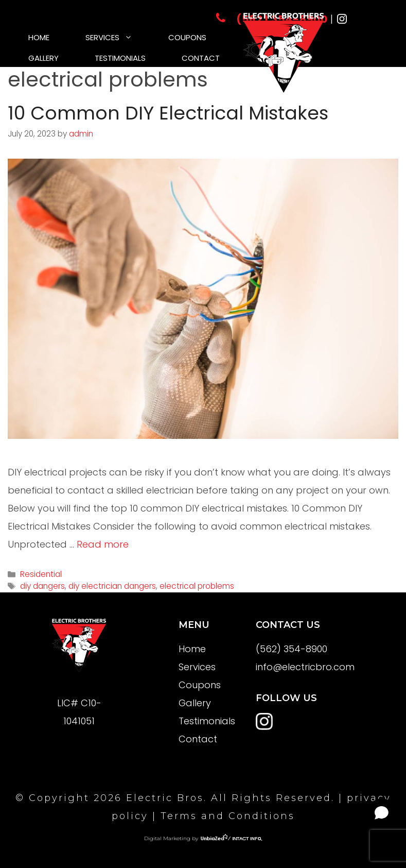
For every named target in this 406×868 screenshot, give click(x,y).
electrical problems (197, 586)
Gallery (43, 58)
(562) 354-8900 (292, 649)
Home (39, 37)
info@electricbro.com (305, 667)
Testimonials (120, 58)
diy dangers (42, 586)
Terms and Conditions (228, 816)
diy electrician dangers (112, 586)
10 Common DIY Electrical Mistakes (168, 113)
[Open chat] (382, 813)
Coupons (187, 37)
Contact (201, 58)
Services (118, 37)
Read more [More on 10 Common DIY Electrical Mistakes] (103, 544)
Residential (41, 574)
